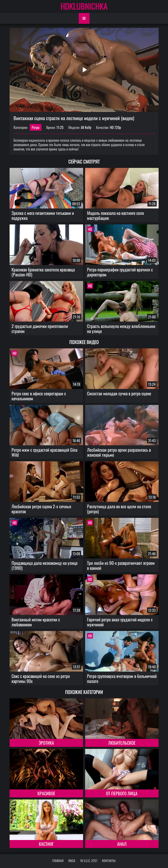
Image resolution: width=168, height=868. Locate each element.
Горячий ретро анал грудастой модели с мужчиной (120, 622)
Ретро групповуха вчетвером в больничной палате (122, 678)
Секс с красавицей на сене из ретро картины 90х (41, 678)
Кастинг (46, 844)
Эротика (46, 743)
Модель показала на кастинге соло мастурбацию (115, 215)
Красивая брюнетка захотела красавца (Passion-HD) (43, 272)
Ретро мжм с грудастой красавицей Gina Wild (44, 452)
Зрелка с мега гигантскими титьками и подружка (43, 215)
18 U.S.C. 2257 (89, 861)
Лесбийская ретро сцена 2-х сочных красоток (41, 509)
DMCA (72, 861)
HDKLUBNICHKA (84, 6)
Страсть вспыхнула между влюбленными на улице (121, 328)
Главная (58, 861)
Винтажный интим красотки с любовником (36, 622)
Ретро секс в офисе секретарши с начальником (39, 396)
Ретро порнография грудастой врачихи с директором (120, 272)
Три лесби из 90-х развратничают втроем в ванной (121, 565)
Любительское (122, 743)
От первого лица (122, 793)
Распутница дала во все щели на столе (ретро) (119, 509)
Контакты (109, 861)
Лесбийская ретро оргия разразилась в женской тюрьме (119, 452)
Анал (122, 844)
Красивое (46, 793)
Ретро (36, 127)
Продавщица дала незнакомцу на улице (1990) (45, 565)
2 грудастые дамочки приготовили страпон (40, 328)
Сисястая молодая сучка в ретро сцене (119, 393)
